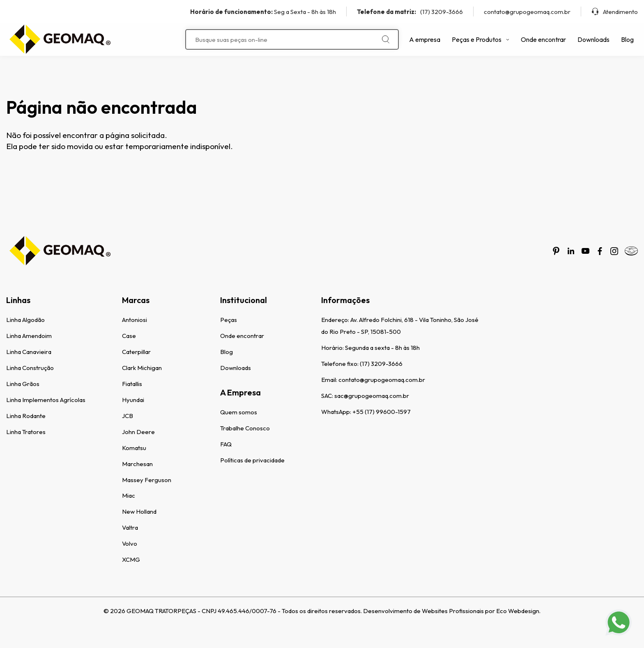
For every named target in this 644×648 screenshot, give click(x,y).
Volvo (130, 543)
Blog (627, 39)
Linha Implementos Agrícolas (46, 400)
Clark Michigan (142, 368)
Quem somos (239, 412)
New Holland (139, 511)
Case (129, 336)
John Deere (138, 432)
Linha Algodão (25, 320)
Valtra (130, 527)
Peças (229, 320)
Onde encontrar (543, 39)
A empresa (425, 39)
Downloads (593, 39)
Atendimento (615, 12)
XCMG (131, 560)
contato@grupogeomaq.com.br (527, 12)
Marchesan (137, 464)
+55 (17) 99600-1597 (382, 412)
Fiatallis (132, 384)
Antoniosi (135, 320)
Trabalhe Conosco (245, 428)
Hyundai (133, 400)
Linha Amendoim (29, 336)
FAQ (226, 444)
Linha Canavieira (29, 352)
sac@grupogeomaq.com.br (372, 396)
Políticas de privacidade (252, 460)
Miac (129, 495)
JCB (128, 416)
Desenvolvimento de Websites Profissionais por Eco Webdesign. (452, 611)
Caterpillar (136, 352)
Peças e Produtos (481, 39)
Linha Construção (30, 368)
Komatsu (134, 448)
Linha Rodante (26, 416)
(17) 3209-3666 (410, 12)
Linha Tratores (26, 432)
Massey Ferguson (147, 480)
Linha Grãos (23, 384)
